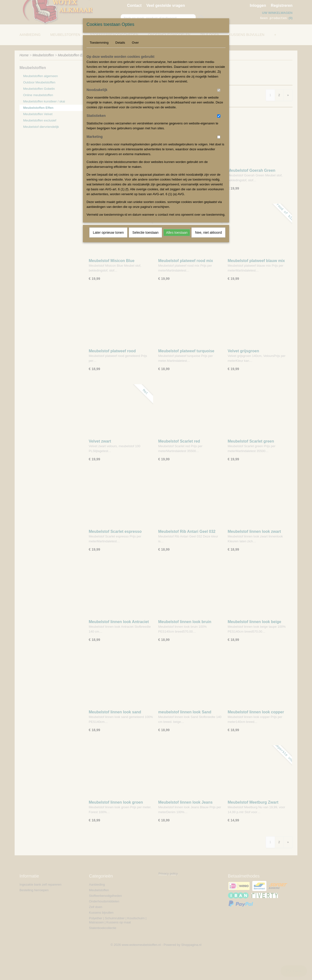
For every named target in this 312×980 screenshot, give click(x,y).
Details (120, 43)
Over (135, 43)
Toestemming (99, 43)
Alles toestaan (177, 232)
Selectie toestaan (145, 232)
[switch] (219, 90)
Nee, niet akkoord (208, 232)
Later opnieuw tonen (108, 232)
